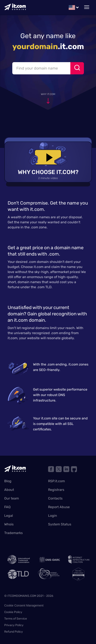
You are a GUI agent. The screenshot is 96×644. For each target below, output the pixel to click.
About (9, 490)
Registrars (56, 490)
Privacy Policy (14, 625)
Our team (12, 498)
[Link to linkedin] (66, 469)
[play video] (48, 157)
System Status (60, 524)
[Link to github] (74, 469)
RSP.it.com (56, 481)
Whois (9, 524)
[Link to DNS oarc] (48, 560)
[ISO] (78, 574)
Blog (8, 481)
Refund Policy (14, 632)
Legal (9, 516)
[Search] (77, 68)
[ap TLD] (18, 574)
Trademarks (13, 533)
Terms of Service (16, 619)
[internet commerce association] (48, 574)
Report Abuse (59, 507)
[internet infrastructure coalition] (78, 560)
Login (53, 516)
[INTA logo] (18, 560)
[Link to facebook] (51, 469)
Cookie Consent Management (24, 605)
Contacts (55, 498)
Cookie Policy (13, 612)
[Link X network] (59, 469)
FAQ (7, 507)
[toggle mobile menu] (87, 7)
